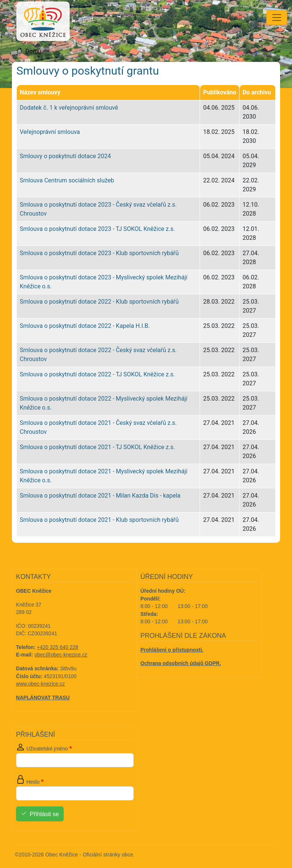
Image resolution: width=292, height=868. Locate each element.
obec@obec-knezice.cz (61, 655)
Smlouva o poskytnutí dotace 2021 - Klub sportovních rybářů (99, 520)
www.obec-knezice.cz (40, 684)
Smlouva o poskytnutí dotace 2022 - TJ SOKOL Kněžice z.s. (97, 374)
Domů (33, 51)
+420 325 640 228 (58, 647)
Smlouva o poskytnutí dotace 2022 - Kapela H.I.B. (85, 326)
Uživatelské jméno (47, 749)
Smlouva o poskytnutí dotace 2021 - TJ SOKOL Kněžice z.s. (97, 447)
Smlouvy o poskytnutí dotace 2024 (65, 156)
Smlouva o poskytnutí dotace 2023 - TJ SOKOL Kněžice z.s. (97, 229)
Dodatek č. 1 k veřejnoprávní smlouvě (69, 108)
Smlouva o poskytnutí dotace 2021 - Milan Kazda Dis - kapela (100, 496)
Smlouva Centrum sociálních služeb (67, 180)
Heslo (33, 782)
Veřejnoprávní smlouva (50, 132)
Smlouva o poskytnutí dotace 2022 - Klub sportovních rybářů (99, 302)
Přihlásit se (44, 814)
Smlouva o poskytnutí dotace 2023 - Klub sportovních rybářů (99, 253)
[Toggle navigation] (277, 18)
